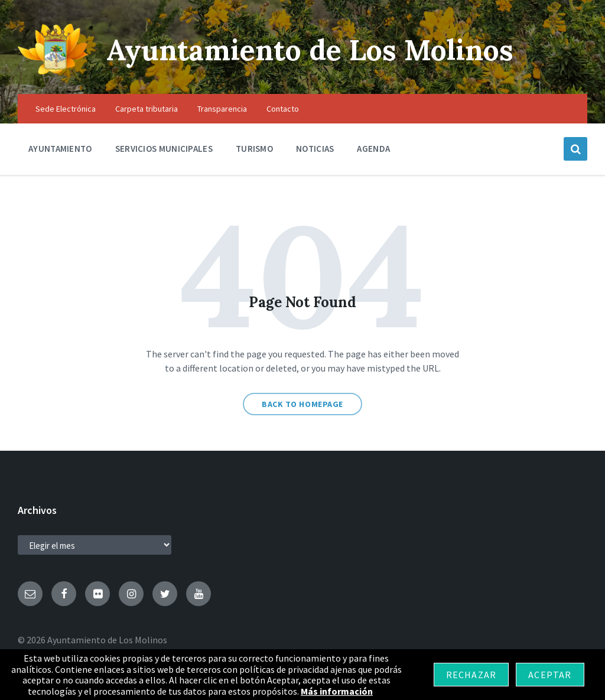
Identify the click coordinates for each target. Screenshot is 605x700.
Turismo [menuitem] (254, 149)
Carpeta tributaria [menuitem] (147, 109)
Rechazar (471, 675)
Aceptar (550, 675)
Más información (337, 691)
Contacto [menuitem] (283, 109)
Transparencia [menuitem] (222, 109)
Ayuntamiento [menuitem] (60, 149)
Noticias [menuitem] (315, 149)
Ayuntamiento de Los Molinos (310, 50)
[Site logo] (53, 71)
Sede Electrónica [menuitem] (66, 109)
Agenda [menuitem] (373, 149)
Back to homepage (302, 404)
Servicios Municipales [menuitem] (164, 149)
